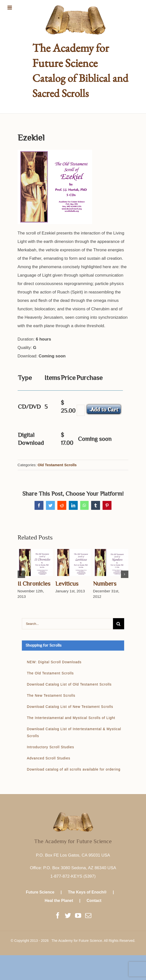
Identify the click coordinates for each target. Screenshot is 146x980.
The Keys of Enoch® (87, 892)
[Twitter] (68, 915)
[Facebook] (58, 915)
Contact (94, 901)
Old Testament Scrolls (57, 465)
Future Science (40, 892)
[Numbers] (111, 562)
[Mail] (88, 915)
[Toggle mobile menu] (10, 8)
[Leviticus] (73, 562)
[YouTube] (78, 915)
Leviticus (67, 584)
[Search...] (67, 624)
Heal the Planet (59, 901)
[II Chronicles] (35, 562)
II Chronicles (34, 584)
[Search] (119, 624)
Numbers (105, 584)
